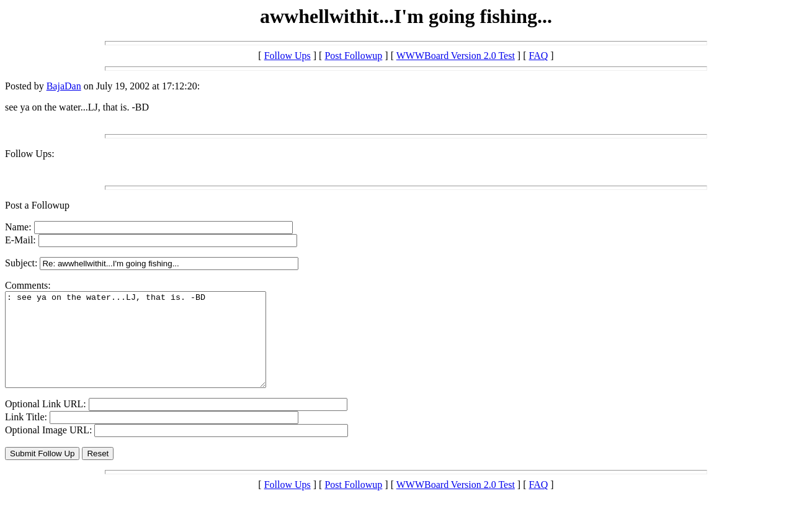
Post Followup (353, 56)
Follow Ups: (30, 154)
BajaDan (64, 86)
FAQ (539, 56)
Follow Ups (288, 56)
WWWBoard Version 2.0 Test (456, 56)
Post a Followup (37, 205)
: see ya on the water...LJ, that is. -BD (151, 349)
